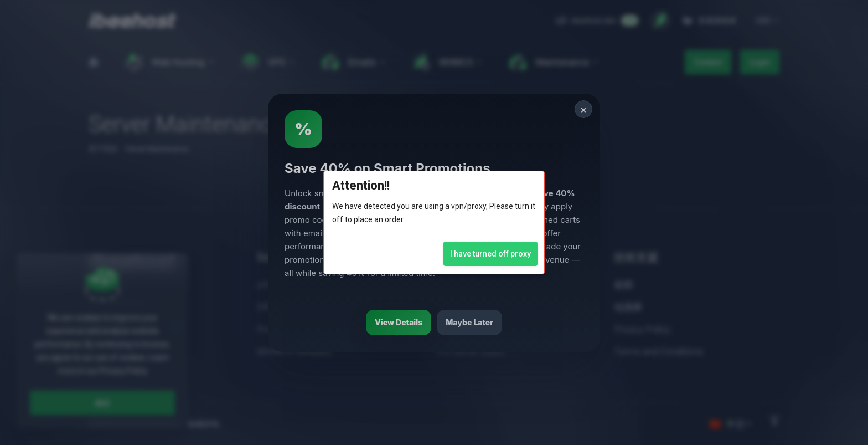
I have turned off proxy (490, 254)
